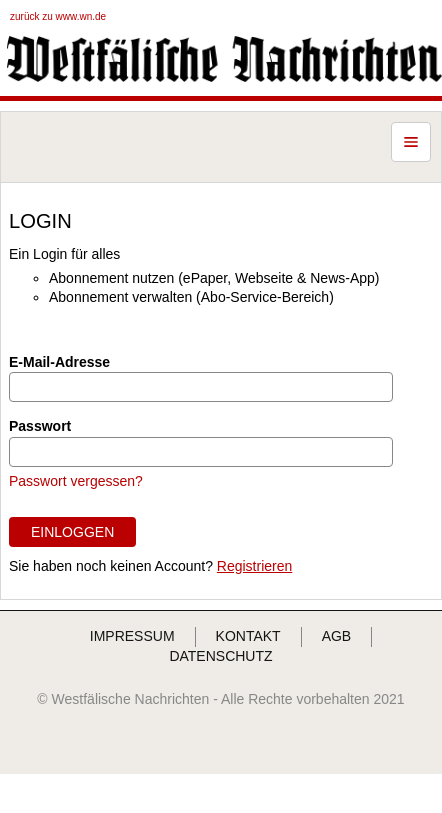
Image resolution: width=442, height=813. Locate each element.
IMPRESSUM (132, 636)
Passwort (40, 426)
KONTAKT (248, 636)
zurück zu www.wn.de (58, 16)
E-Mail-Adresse (59, 362)
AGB (337, 636)
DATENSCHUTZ (220, 656)
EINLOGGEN (72, 532)
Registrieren (254, 566)
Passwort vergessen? (76, 481)
